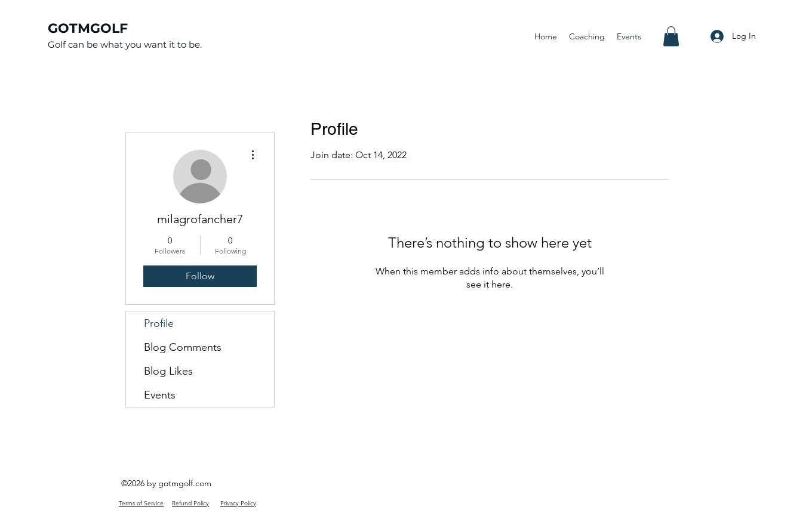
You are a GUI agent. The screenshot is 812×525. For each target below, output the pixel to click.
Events (160, 395)
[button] (671, 36)
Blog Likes (168, 371)
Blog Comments (183, 347)
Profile (159, 323)
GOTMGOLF (88, 28)
